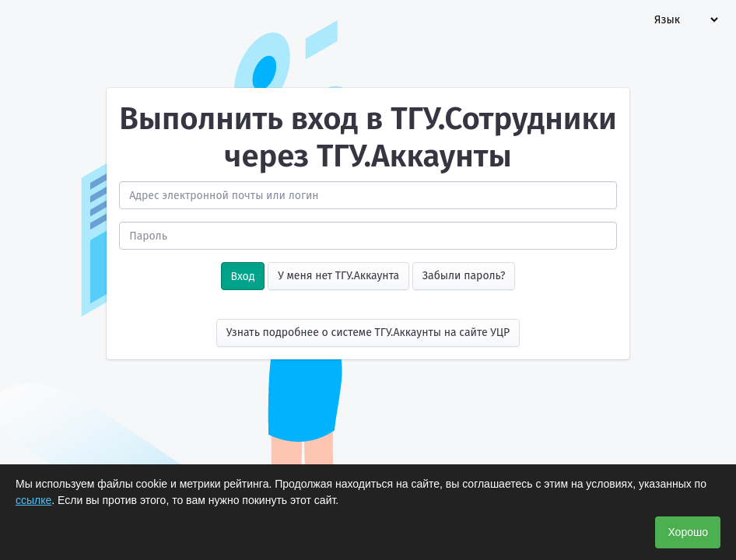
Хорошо (688, 532)
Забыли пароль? (464, 276)
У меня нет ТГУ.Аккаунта (338, 276)
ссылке (33, 500)
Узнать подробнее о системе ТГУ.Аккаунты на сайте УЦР (368, 332)
